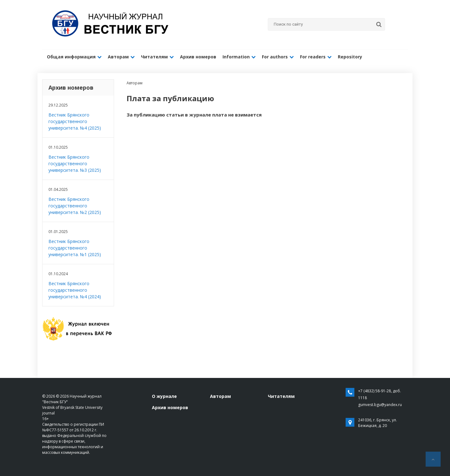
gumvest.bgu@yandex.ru (380, 405)
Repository (350, 57)
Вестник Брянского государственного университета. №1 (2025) (75, 248)
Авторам (121, 57)
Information (239, 57)
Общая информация (74, 57)
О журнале (164, 396)
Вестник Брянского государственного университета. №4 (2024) (75, 290)
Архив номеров (198, 57)
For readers (316, 57)
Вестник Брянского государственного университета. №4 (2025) (75, 121)
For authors (278, 57)
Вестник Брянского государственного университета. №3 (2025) (75, 164)
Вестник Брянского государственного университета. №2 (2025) (75, 206)
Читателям (157, 57)
